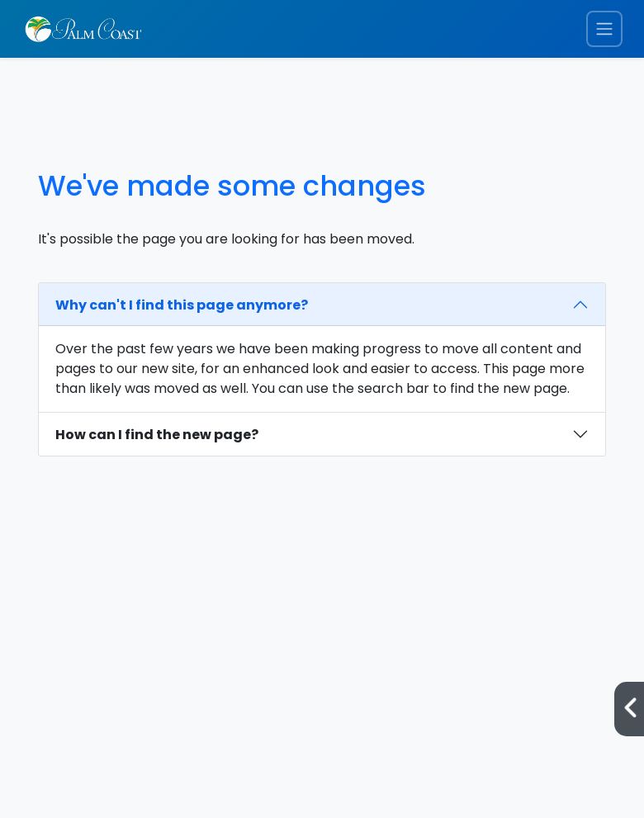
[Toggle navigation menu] (604, 29)
